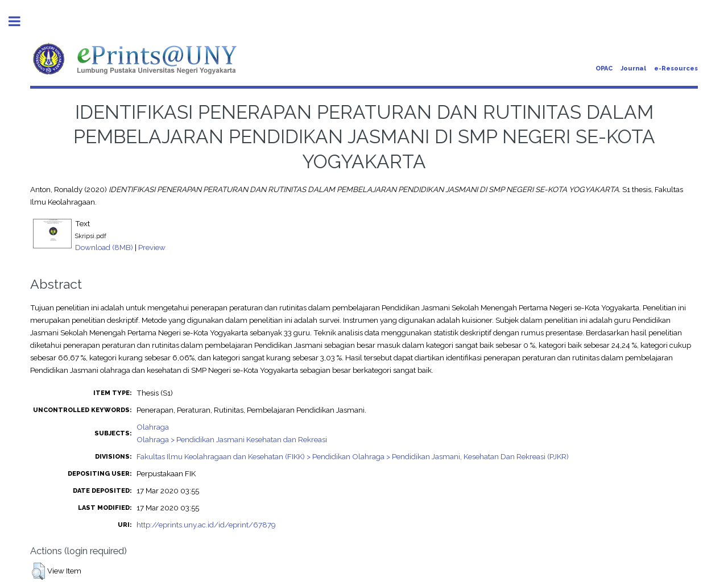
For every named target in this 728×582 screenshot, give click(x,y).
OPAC (604, 68)
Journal (633, 68)
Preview (152, 247)
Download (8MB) (104, 247)
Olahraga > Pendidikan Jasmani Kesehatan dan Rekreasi (232, 439)
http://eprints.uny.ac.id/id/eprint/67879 (206, 525)
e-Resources (676, 68)
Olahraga (153, 427)
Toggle (20, 21)
